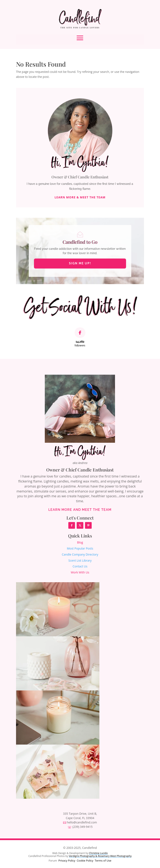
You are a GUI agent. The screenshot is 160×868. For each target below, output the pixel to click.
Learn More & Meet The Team (80, 197)
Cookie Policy (85, 861)
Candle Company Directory (80, 554)
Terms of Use (103, 861)
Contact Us (80, 566)
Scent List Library (80, 560)
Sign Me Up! (80, 263)
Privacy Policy (67, 861)
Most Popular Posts (80, 548)
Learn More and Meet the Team (80, 510)
